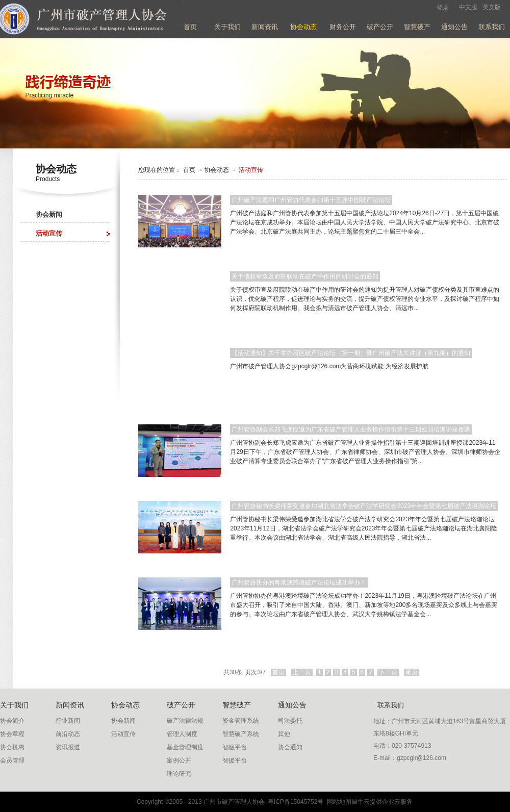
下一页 (388, 672)
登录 (443, 8)
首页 (190, 27)
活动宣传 (251, 170)
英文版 (492, 7)
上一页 (302, 672)
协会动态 (217, 170)
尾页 (412, 672)
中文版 (468, 7)
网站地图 (337, 802)
